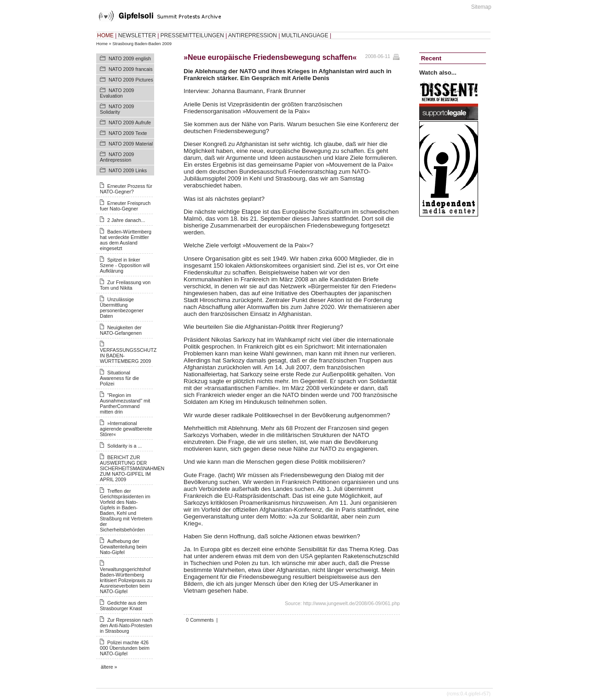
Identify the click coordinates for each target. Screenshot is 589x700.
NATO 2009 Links (128, 170)
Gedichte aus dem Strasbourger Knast (123, 606)
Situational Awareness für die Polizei (119, 378)
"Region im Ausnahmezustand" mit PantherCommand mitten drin (125, 403)
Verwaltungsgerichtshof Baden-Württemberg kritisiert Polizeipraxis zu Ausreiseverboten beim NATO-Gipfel (126, 580)
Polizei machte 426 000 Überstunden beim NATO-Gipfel (125, 648)
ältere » (109, 667)
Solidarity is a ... (124, 446)
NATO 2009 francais (131, 69)
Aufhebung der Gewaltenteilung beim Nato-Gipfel (123, 547)
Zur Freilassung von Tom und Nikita (125, 285)
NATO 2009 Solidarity (117, 109)
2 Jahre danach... (126, 220)
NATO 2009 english (130, 58)
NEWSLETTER (137, 35)
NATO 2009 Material (131, 144)
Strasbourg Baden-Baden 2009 (142, 44)
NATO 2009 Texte (128, 133)
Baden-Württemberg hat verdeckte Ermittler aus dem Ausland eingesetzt (126, 240)
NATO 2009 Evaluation (117, 93)
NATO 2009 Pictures (131, 80)
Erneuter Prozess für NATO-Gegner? (126, 189)
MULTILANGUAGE (305, 35)
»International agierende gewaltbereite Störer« (126, 429)
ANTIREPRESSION (253, 35)
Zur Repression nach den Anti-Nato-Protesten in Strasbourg (126, 625)
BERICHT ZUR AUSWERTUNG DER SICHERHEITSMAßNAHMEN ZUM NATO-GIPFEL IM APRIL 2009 (132, 468)
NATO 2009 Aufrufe (130, 122)
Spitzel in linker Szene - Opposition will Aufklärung (125, 265)
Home (102, 44)
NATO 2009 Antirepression (117, 157)
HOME (105, 35)
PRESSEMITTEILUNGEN (192, 35)
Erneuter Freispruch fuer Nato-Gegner (125, 206)
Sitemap (481, 7)
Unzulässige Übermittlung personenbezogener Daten (122, 308)
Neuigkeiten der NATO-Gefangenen (121, 330)
